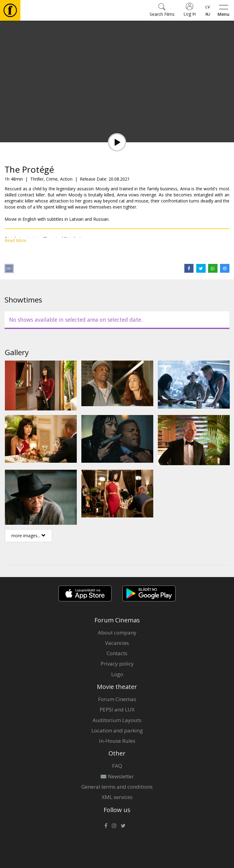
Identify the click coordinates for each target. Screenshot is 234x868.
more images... (28, 536)
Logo (117, 674)
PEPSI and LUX (117, 709)
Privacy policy (117, 664)
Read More (16, 240)
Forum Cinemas (117, 699)
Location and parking (117, 730)
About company (117, 633)
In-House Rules (117, 741)
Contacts (117, 653)
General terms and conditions (117, 787)
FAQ (117, 766)
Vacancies (117, 643)
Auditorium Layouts (117, 720)
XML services (117, 797)
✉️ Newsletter (117, 776)
